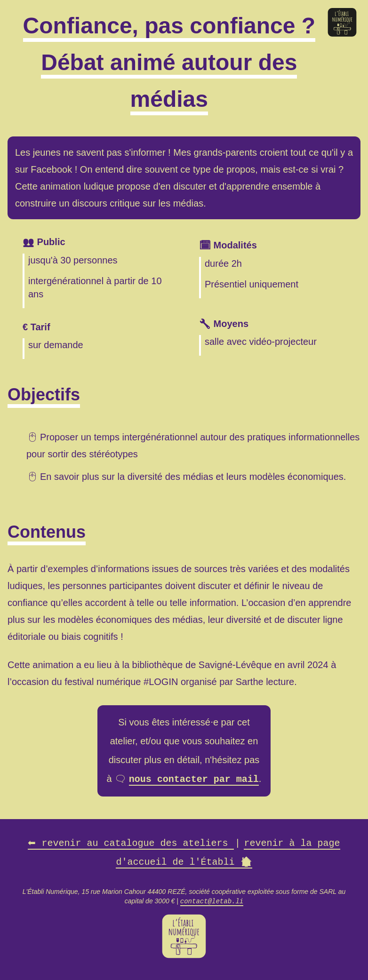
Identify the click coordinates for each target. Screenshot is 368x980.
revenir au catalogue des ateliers (131, 842)
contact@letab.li (212, 900)
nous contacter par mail (194, 778)
